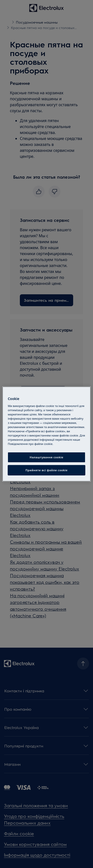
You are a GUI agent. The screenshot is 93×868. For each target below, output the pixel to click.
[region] (46, 434)
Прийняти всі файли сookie (46, 470)
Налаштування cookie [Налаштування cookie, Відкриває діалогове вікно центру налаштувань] (47, 457)
